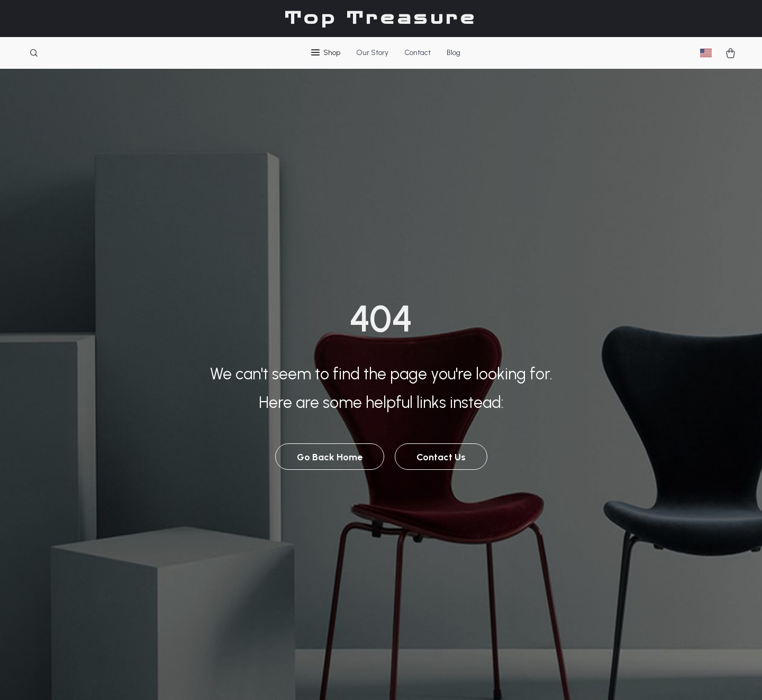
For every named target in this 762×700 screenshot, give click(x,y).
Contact (418, 53)
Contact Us (441, 457)
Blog (453, 53)
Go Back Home (330, 457)
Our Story (372, 53)
